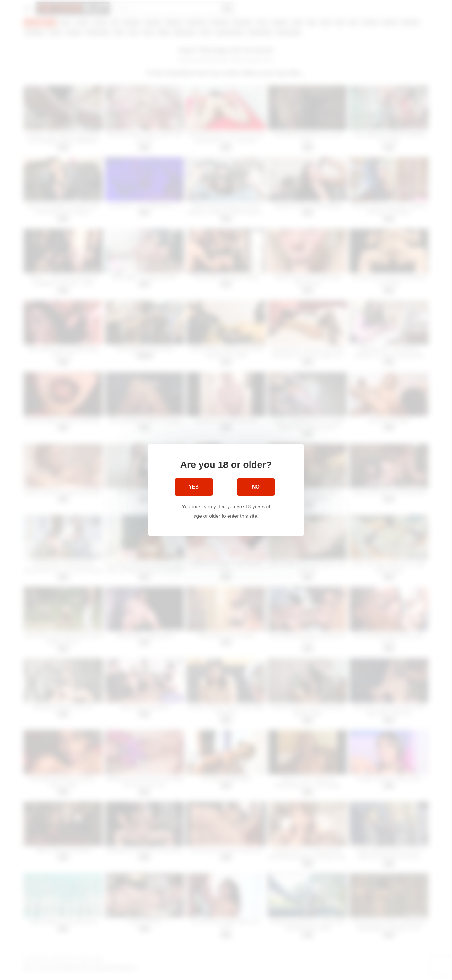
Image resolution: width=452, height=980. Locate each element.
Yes (194, 487)
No (256, 487)
